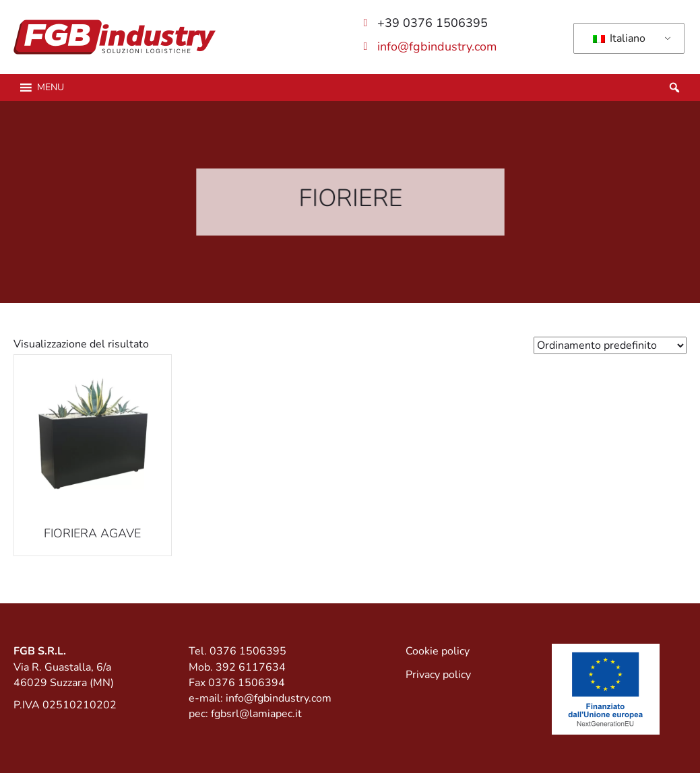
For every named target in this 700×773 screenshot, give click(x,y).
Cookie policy (438, 651)
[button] (51, 88)
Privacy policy (438, 675)
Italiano (619, 38)
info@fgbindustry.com (437, 46)
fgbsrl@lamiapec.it (256, 714)
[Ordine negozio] (610, 345)
